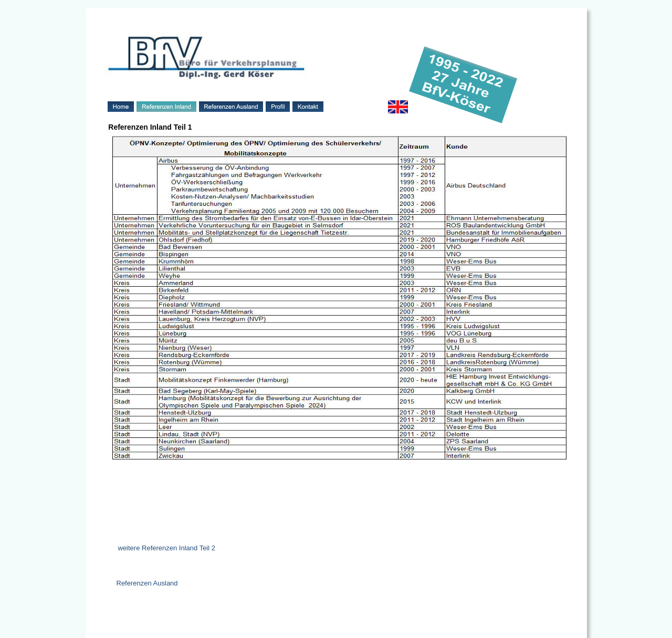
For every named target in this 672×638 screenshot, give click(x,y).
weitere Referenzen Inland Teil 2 (167, 548)
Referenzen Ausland (147, 583)
